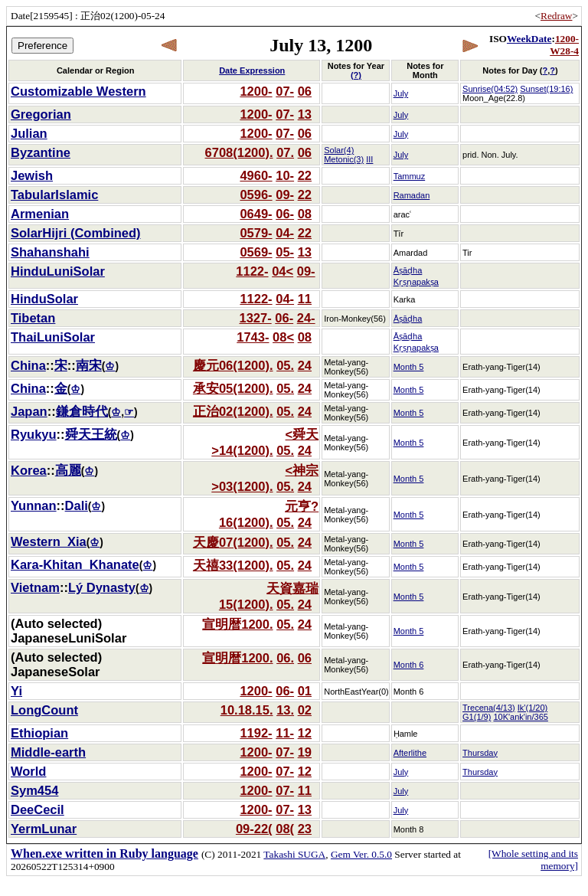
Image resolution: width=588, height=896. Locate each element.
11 (305, 299)
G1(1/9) (477, 717)
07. (285, 152)
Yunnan (34, 505)
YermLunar (44, 829)
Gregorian (41, 114)
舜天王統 (91, 434)
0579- (256, 233)
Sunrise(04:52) (490, 89)
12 (305, 733)
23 (305, 829)
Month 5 (409, 367)
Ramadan (412, 195)
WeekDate (529, 39)
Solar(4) (339, 150)
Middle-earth (48, 752)
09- (285, 195)
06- (285, 214)
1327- (255, 318)
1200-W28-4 (564, 45)
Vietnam (35, 587)
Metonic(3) (344, 159)
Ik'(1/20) (532, 708)
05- (285, 252)
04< (283, 271)
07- (285, 91)
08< (283, 337)
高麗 (68, 470)
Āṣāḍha (408, 319)
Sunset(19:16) (546, 89)
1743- (253, 337)
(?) (356, 75)
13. (285, 710)
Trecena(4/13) (489, 708)
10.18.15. (247, 710)
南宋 (89, 365)
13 (305, 114)
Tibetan (33, 318)
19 (305, 752)
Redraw (556, 16)
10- (285, 175)
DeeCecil (38, 809)
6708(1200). (239, 152)
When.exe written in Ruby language (105, 853)
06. (285, 658)
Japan (29, 411)
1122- (252, 271)
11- (285, 733)
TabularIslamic (54, 195)
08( (285, 829)
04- (285, 233)
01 (305, 691)
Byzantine (41, 152)
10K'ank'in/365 (520, 717)
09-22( (254, 829)
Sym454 (34, 790)
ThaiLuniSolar (53, 337)
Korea (29, 470)
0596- (256, 195)
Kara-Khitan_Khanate (75, 564)
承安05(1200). (233, 388)
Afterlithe (410, 753)
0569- (256, 252)
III (369, 159)
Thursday (480, 753)
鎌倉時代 (82, 411)
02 (305, 710)
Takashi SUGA (294, 854)
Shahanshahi (50, 252)
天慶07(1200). (233, 542)
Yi (16, 691)
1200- (256, 91)
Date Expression (252, 70)
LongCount (44, 710)
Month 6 (409, 665)
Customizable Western (78, 91)
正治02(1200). (233, 411)
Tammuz (410, 176)
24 (305, 365)
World (28, 771)
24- (306, 318)
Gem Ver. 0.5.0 (361, 854)
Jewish (32, 175)
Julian (29, 133)
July (401, 93)
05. (285, 365)
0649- (256, 214)
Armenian (40, 214)
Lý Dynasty (102, 587)
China (28, 365)
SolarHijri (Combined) (76, 233)
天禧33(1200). (233, 565)
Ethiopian (39, 733)
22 (305, 175)
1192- (256, 733)
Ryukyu (34, 434)
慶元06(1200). (233, 365)
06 (305, 91)
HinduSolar (44, 299)
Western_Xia (49, 541)
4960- (256, 175)
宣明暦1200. (237, 624)
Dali (77, 505)
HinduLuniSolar (58, 271)
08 (305, 214)
